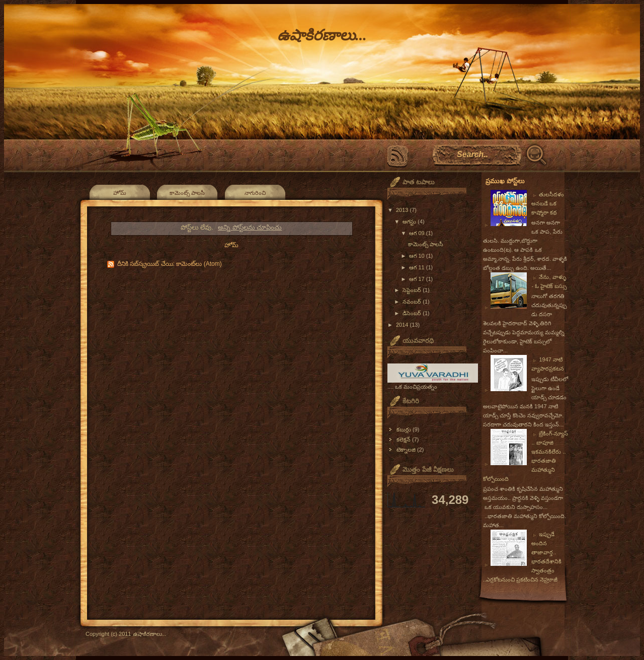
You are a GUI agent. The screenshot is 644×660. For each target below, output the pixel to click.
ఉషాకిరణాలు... (322, 35)
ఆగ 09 (417, 233)
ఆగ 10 (417, 256)
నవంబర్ (413, 302)
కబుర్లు (404, 429)
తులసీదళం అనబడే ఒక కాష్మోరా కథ (548, 203)
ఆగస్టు (410, 222)
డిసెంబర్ (413, 313)
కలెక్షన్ (404, 439)
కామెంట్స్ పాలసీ (187, 193)
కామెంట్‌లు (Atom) (199, 264)
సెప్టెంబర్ (413, 290)
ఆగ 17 (417, 279)
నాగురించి (255, 193)
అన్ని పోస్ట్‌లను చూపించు (250, 227)
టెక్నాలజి (406, 450)
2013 (403, 210)
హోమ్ (120, 193)
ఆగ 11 (417, 267)
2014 (403, 325)
